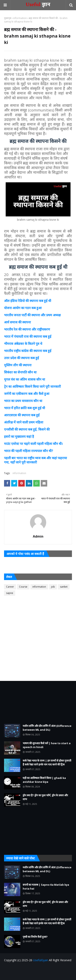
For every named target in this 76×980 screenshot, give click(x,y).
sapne (10, 593)
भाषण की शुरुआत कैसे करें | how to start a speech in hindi (47, 745)
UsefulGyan (41, 960)
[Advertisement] (38, 639)
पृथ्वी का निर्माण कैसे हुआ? (35, 937)
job (53, 587)
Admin (38, 536)
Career (10, 587)
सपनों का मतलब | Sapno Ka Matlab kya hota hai (46, 887)
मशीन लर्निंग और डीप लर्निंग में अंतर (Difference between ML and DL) (47, 728)
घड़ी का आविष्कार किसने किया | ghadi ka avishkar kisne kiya (44, 780)
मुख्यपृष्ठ (8, 18)
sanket (64, 587)
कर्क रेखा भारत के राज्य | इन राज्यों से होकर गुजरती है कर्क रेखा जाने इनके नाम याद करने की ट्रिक (47, 763)
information (20, 18)
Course (23, 587)
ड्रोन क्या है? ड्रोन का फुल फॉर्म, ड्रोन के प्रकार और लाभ (45, 797)
